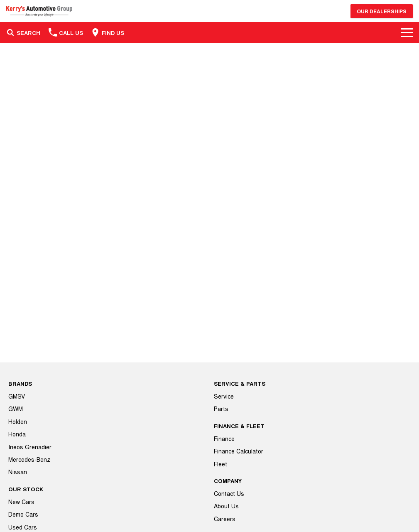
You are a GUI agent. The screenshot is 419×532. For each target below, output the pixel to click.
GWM (16, 409)
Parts (221, 409)
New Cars (21, 502)
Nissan (18, 472)
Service (224, 396)
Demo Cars (23, 514)
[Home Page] (39, 11)
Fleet (221, 464)
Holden (18, 421)
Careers (225, 519)
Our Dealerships (382, 11)
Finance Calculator (239, 451)
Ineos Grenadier (30, 447)
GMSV (17, 396)
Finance (224, 438)
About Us (226, 506)
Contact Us (229, 493)
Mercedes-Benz (29, 459)
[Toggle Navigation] (407, 32)
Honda (17, 434)
